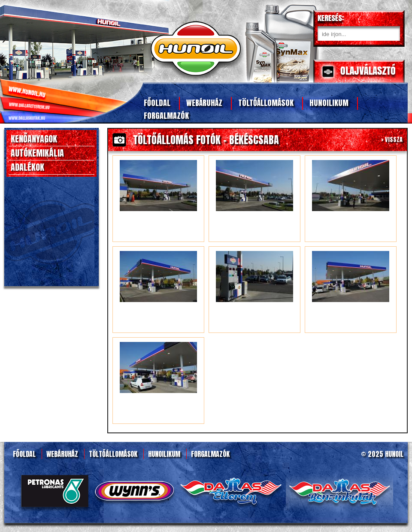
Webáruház (204, 103)
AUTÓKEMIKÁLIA (37, 153)
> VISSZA (392, 140)
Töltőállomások (266, 103)
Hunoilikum (329, 103)
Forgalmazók (166, 116)
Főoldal (157, 103)
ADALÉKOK (27, 167)
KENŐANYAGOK (34, 139)
